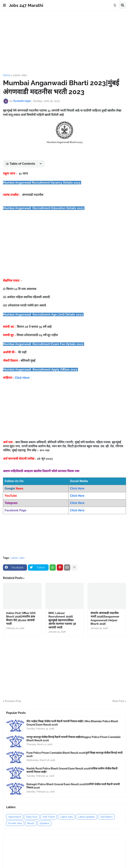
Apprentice (15, 817)
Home (7, 75)
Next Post (118, 701)
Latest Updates (86, 817)
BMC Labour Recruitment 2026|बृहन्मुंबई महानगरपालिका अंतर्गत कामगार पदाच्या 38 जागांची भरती (62, 620)
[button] (4, 5)
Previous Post (13, 701)
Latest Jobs (20, 75)
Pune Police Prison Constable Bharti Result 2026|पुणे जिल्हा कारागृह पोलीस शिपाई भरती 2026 (74, 754)
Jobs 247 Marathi (26, 5)
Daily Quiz (32, 817)
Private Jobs (15, 823)
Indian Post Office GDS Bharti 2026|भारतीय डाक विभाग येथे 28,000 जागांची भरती (21, 619)
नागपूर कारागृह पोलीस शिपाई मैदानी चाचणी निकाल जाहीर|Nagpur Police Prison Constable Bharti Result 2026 (73, 739)
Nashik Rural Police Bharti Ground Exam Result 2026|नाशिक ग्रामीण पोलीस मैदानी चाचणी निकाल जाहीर (72, 770)
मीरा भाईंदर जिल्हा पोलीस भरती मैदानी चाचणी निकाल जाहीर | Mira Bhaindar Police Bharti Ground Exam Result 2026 (72, 723)
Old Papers (106, 817)
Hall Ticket (49, 817)
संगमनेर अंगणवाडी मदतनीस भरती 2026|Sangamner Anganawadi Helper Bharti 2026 (105, 619)
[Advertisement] (64, 42)
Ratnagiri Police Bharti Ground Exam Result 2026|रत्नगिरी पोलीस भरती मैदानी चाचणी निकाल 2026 (73, 786)
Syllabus (44, 823)
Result (31, 823)
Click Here (22, 378)
